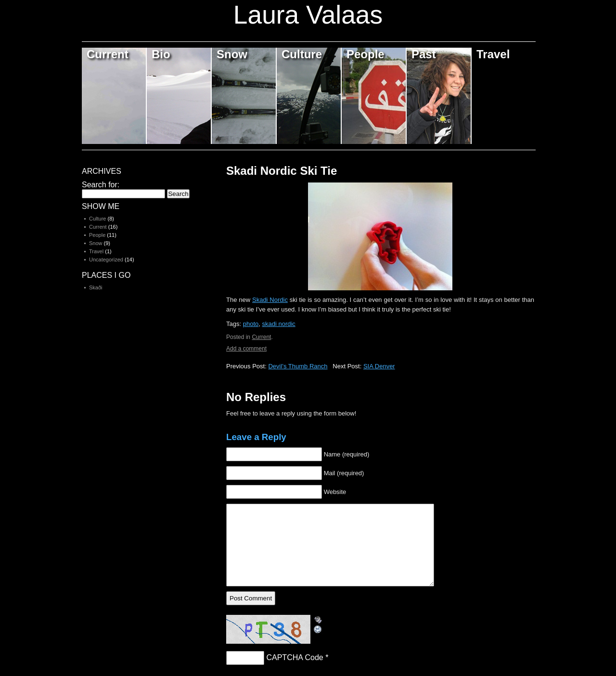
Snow (232, 54)
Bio (161, 54)
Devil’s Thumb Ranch (298, 366)
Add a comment (246, 349)
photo (251, 324)
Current (108, 54)
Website (335, 492)
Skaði (96, 287)
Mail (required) (344, 473)
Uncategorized (106, 260)
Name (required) (347, 454)
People (366, 54)
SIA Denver (379, 366)
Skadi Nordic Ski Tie (282, 171)
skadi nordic (278, 324)
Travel (493, 54)
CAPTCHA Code (295, 657)
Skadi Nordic (270, 300)
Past (424, 54)
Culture (302, 54)
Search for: (101, 185)
